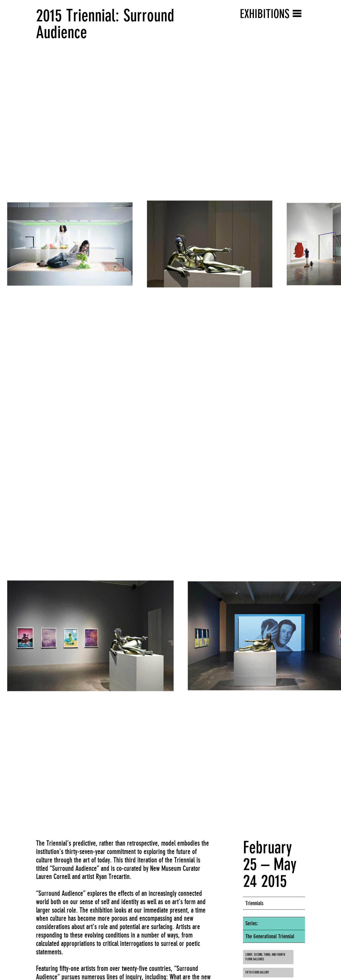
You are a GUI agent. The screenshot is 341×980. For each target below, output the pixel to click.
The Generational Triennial (270, 936)
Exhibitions (265, 14)
